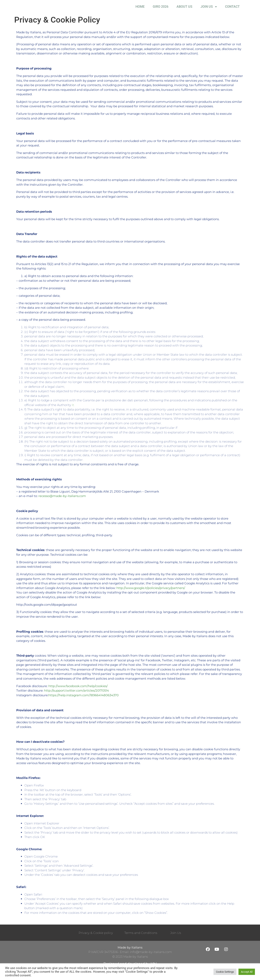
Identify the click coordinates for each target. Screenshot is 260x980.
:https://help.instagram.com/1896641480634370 (83, 702)
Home (140, 10)
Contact (232, 10)
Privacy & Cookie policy (96, 939)
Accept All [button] (247, 972)
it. (73, 412)
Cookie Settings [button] (225, 972)
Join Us (209, 10)
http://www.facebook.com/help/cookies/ (78, 693)
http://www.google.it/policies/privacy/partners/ (151, 595)
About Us (184, 10)
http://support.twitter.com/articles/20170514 (76, 697)
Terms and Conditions (141, 939)
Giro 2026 (161, 10)
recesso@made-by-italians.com (62, 503)
